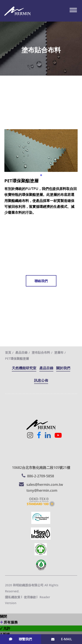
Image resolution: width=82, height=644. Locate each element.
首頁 (8, 352)
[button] (41, 175)
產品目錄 (21, 352)
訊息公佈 (41, 380)
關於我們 (63, 368)
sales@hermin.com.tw (45, 485)
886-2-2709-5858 (41, 476)
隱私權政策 (13, 597)
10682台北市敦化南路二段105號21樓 (41, 468)
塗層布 (59, 352)
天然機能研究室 (24, 368)
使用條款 (30, 597)
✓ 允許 (5, 628)
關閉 (3, 616)
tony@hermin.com (42, 490)
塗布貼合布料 (41, 352)
